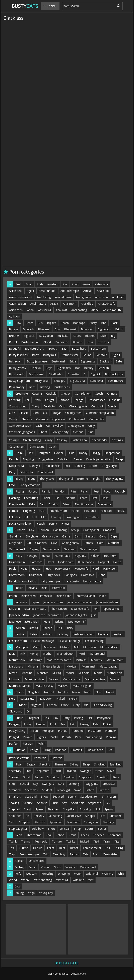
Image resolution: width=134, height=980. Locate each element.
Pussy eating (94, 737)
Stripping (108, 822)
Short (52, 829)
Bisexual (36, 368)
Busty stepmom (19, 381)
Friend (66, 504)
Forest (121, 511)
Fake (32, 504)
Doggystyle (46, 459)
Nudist (110, 692)
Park (78, 737)
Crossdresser (96, 400)
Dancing (80, 466)
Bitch (32, 387)
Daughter (44, 453)
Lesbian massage (43, 641)
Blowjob (28, 329)
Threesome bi (92, 848)
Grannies (41, 543)
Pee (63, 724)
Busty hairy (79, 349)
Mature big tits (82, 686)
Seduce (28, 803)
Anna (30, 310)
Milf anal (33, 666)
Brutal (13, 342)
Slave (111, 771)
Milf (76, 647)
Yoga (31, 893)
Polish (41, 743)
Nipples (63, 692)
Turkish (24, 848)
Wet (91, 880)
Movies (53, 679)
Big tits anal (36, 374)
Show (45, 796)
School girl (63, 790)
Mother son (114, 673)
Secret (102, 829)
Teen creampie (29, 854)
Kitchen (47, 628)
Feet (96, 491)
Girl (29, 543)
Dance (78, 459)
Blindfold (101, 355)
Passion (28, 743)
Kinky (70, 628)
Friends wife (17, 504)
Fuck (42, 511)
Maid (12, 654)
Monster (42, 673)
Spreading (56, 822)
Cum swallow (55, 426)
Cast (62, 406)
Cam (36, 413)
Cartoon (64, 400)
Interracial (58, 588)
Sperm (109, 809)
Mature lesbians (95, 679)
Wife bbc (78, 880)
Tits (117, 841)
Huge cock (53, 575)
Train (107, 841)
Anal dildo (87, 304)
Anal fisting (44, 297)
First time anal (84, 504)
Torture (57, 841)
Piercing (111, 737)
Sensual (64, 829)
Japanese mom (53, 602)
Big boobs (104, 329)
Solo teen (15, 816)
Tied (96, 841)
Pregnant (33, 718)
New (99, 692)
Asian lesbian (17, 304)
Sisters (90, 790)
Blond (47, 342)
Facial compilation (21, 524)
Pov (56, 718)
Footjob (120, 491)
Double (14, 459)
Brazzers (103, 342)
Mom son (89, 647)
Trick (96, 854)
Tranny (26, 841)
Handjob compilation (23, 581)
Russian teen (95, 750)
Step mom (43, 771)
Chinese (112, 393)
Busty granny (18, 368)
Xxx (18, 886)
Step (29, 771)
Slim (102, 816)
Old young (16, 711)
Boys (49, 368)
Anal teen (118, 297)
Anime (86, 284)
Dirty (12, 472)
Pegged (14, 737)
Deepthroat (112, 453)
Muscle (114, 679)
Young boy (46, 893)
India (44, 588)
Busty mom (98, 349)
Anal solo (103, 291)
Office (65, 705)
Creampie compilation (50, 419)
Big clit (116, 355)
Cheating (15, 400)
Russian (20, 750)
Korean (20, 628)
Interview (46, 596)
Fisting (20, 491)
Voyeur (45, 867)
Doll (67, 466)
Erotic (32, 479)
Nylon (76, 692)
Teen (19, 835)
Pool (53, 724)
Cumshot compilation (100, 413)
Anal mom (70, 304)
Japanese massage (80, 602)
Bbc (104, 323)
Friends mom (58, 511)
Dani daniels (52, 466)
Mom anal (88, 666)
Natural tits (27, 699)
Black (114, 323)
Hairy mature (17, 562)
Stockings (53, 777)
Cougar (56, 413)
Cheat (43, 432)
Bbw (18, 323)
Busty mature (30, 342)
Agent (30, 291)
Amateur (53, 284)
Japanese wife (80, 609)
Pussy (28, 724)
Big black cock (114, 374)
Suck (55, 803)
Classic (24, 413)
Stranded (15, 790)
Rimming (76, 750)
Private (28, 737)
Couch (53, 446)
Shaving (14, 803)
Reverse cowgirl (19, 758)
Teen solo (41, 841)
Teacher (98, 835)
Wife (18, 874)
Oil (28, 711)
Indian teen (28, 596)
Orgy (76, 705)
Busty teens (62, 387)
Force (84, 498)
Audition (14, 316)
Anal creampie (70, 291)
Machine (27, 673)
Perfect (14, 743)
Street (99, 771)
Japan (35, 602)
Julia (94, 615)
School (24, 784)
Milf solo (84, 673)
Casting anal (79, 440)
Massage (50, 647)
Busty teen (46, 336)
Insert (103, 596)
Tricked (84, 841)
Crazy (49, 440)
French (85, 491)
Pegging (14, 724)
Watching (62, 880)
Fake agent (73, 517)
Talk (86, 854)
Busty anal (58, 361)
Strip (61, 784)
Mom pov (22, 647)
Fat (42, 504)
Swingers (48, 784)
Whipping (64, 874)
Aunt (75, 284)
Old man (51, 705)
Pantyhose (104, 718)
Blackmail (70, 329)
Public (19, 718)
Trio (46, 854)
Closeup (78, 432)
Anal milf (61, 310)
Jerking (59, 621)
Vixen (58, 867)
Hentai (46, 556)
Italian (13, 596)
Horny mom (17, 575)
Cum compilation (20, 426)
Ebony (19, 479)
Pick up (63, 731)
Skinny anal (91, 822)
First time (69, 498)
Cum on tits (97, 419)
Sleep (86, 764)
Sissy (116, 777)
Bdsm (29, 323)
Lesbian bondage (69, 641)
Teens (85, 835)
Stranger (53, 809)
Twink (13, 841)
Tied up (37, 848)
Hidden (95, 556)
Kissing (34, 628)
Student (47, 790)
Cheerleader (100, 440)
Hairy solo (88, 575)
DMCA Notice (78, 974)
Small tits (15, 796)
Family (46, 491)
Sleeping (45, 764)
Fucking (53, 504)
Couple (112, 406)
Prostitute (94, 731)
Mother (48, 654)
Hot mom (110, 556)
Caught (50, 400)
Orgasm (36, 705)
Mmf (82, 654)
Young (20, 893)
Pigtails (41, 737)
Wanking (108, 874)
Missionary (16, 666)
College (79, 400)
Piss (46, 718)
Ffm (73, 491)
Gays (54, 543)
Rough (34, 750)
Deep (119, 459)
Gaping (34, 549)
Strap (77, 829)
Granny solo (50, 536)
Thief (62, 848)
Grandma (15, 536)
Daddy (83, 453)
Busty (25, 6)
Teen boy (59, 854)
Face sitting (92, 517)
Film (44, 517)
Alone (95, 310)
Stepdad (14, 809)
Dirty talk (63, 459)
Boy (57, 329)
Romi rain (40, 758)
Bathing (45, 387)
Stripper (90, 816)
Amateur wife (106, 304)
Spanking (116, 764)
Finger (65, 524)
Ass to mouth (112, 310)
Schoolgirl (75, 784)
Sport (28, 809)
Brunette (73, 374)
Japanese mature (35, 609)
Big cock (29, 336)
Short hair (77, 803)
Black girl (105, 361)
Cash (39, 426)
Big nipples (64, 368)
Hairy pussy (62, 568)
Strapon (71, 771)
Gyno (103, 536)
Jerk (96, 609)
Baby (35, 355)
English (97, 479)
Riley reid (56, 758)
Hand (102, 575)
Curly (92, 426)
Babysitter (62, 342)
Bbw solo (87, 329)
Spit (98, 809)
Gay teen (70, 549)
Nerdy (73, 699)
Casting (37, 393)
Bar (77, 368)
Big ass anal (78, 381)
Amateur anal (47, 291)
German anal (51, 549)
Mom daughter (35, 679)
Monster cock (71, 679)
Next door (45, 699)
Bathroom (16, 361)
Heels (13, 568)
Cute (12, 413)
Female (14, 511)
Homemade (62, 556)
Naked (60, 699)
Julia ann (14, 609)
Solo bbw (38, 829)
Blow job (59, 381)
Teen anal (115, 835)
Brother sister (69, 355)
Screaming (55, 816)
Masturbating (108, 666)
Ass (65, 284)
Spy (36, 784)
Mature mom (115, 660)
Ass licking (45, 310)
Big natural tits (34, 349)
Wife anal (92, 874)
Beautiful (15, 349)
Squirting (103, 777)
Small (27, 777)
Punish (66, 737)
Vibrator (71, 867)
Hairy (19, 556)
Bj (85, 374)
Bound (87, 355)
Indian (19, 588)
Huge (24, 568)
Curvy (35, 406)
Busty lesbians (18, 355)
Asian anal (16, 291)
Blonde (78, 342)
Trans (73, 835)
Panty (54, 737)
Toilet (50, 848)
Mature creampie (20, 686)
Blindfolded (56, 374)
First (95, 498)
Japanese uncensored (47, 615)
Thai (49, 835)
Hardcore (36, 562)
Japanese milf (77, 621)
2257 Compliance (58, 974)
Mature (65, 647)
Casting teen (17, 446)
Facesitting (31, 498)
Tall (107, 848)
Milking (57, 673)
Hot (48, 568)
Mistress (81, 660)
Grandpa (109, 530)
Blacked (90, 336)
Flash (105, 498)
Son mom (73, 822)
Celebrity (49, 406)
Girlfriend (114, 543)
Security (39, 816)
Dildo (71, 453)
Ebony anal (66, 479)
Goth (100, 543)
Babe (119, 361)
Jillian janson (59, 609)
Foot (107, 491)
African (88, 291)
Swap (78, 790)
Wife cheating (43, 880)
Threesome (34, 835)
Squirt (58, 771)
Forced (33, 491)
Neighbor (34, 692)
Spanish (42, 803)
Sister (19, 764)
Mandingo (36, 660)
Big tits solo (17, 374)
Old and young (102, 705)
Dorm (93, 466)
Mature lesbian (52, 666)
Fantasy (56, 517)
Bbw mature (116, 381)
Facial (46, 498)
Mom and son (109, 647)
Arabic (54, 304)
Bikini (103, 336)
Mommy (96, 660)
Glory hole (16, 543)
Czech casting (32, 440)
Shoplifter (69, 809)
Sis (28, 816)
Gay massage (89, 549)
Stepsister (109, 784)
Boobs (53, 349)
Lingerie (103, 634)
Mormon (15, 679)
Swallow (69, 777)
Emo (12, 485)
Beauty (89, 368)
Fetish (41, 524)
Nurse (19, 692)
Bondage (79, 323)
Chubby (66, 393)
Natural (49, 692)
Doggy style (109, 466)
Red (110, 750)
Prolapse (48, 731)
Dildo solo (26, 472)
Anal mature (38, 304)
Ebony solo (47, 479)
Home (117, 562)
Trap (12, 854)
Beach (65, 323)
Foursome (104, 504)
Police (107, 724)
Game (66, 536)
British (119, 329)
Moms (98, 673)
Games (88, 543)
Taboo (60, 835)
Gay (32, 530)
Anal (18, 284)
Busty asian (42, 381)
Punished (78, 731)
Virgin (33, 867)
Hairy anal (35, 575)
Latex (33, 634)
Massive (63, 686)
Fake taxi (106, 511)
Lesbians (47, 634)
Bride (73, 361)
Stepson (40, 822)
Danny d (35, 466)
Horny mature (92, 581)
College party (60, 432)
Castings (117, 440)
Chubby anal (77, 419)
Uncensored (37, 861)
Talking (119, 848)
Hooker (37, 568)
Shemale (60, 764)
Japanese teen (112, 609)
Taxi (12, 848)
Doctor (59, 453)
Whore (26, 880)
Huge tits (80, 556)
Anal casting (79, 310)
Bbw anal (44, 329)
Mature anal (97, 654)
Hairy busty (72, 581)
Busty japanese (37, 361)
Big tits (52, 323)
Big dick (96, 374)
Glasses (90, 536)
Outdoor (21, 705)
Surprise (104, 790)
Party (66, 718)
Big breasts (88, 361)
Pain (73, 724)
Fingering (29, 511)
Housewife (81, 568)
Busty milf (50, 355)
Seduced (58, 796)
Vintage (20, 867)
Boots (77, 336)
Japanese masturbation (24, 621)
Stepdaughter (89, 796)
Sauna (39, 777)
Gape (114, 536)
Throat (74, 848)
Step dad (31, 796)
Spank (39, 809)
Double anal (45, 472)
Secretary (15, 771)
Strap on (25, 822)
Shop (12, 784)
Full (34, 517)
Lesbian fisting (94, 641)
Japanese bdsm (19, 615)
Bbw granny (17, 387)
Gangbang (60, 530)
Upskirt (20, 861)
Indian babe (64, 596)
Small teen (109, 796)
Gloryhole (32, 536)
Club (91, 432)
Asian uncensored (21, 297)
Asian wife (102, 284)
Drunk (19, 453)
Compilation (83, 393)
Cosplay (62, 440)
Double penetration (99, 459)
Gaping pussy (71, 543)
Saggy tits (92, 784)
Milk (22, 654)
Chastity (27, 419)
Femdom (60, 491)
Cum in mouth (18, 406)
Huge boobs (86, 562)
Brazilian (103, 368)
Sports (89, 829)
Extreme (83, 479)
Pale (96, 724)
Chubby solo (76, 426)
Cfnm (37, 400)
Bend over (96, 381)
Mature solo (17, 660)
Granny (20, 530)
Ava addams (63, 297)
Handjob (32, 556)
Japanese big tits (76, 615)
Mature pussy (44, 686)
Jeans (47, 621)
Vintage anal (88, 867)
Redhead (61, 750)
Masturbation (66, 654)
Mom (36, 647)
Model (70, 673)
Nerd (12, 699)
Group (75, 530)
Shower (14, 777)
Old (86, 705)
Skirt (12, 822)
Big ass (14, 329)
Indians (32, 588)
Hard (96, 568)
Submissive (74, 816)
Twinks (71, 841)
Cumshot (97, 406)
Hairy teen (110, 568)
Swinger (85, 771)
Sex (108, 803)
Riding (47, 750)
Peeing (84, 724)
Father (76, 511)
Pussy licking (17, 731)
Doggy (96, 453)
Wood (13, 880)
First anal (90, 511)
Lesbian (20, 634)
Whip (121, 874)
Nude (88, 692)
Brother (14, 336)
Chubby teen (73, 413)
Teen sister (111, 854)
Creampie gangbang (22, 432)
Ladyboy (63, 634)
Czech (99, 393)
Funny (53, 524)
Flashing (14, 498)
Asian (29, 284)
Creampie (22, 393)
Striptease (95, 803)
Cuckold (51, 393)
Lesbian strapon (83, 634)
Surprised (116, 816)
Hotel (50, 562)
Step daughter (18, 829)
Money (34, 654)
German (44, 530)
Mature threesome (59, 660)
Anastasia (101, 297)
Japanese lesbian (107, 602)
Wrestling (47, 874)
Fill (26, 517)
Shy (64, 803)
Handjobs (71, 575)
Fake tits (15, 517)
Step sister (86, 777)
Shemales (31, 790)
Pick (90, 718)
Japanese (21, 602)
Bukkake (63, 336)
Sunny (72, 796)
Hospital (103, 562)
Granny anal (91, 530)
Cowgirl (14, 440)
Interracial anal (85, 596)
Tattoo (74, 854)
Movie (13, 673)
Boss (90, 342)
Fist (57, 498)
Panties (41, 724)
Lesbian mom (18, 641)
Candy (13, 419)
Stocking (85, 809)
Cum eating (37, 446)
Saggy (31, 764)
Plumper (111, 731)
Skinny (74, 764)
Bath (64, 349)
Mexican (72, 666)
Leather (118, 634)
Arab (40, 284)
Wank (78, 874)
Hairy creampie (50, 581)
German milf (17, 549)
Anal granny (83, 297)
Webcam (31, 874)
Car (27, 400)
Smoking (100, 764)
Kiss (59, 628)
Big (113, 336)
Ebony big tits (114, 479)
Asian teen (16, 310)
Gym (78, 536)
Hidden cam (66, 562)
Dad (30, 453)
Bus (40, 323)
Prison (34, 731)
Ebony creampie (30, 485)
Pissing (78, 718)
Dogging (28, 459)
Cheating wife (78, 406)
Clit (45, 413)
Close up (115, 400)
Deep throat (17, 466)
